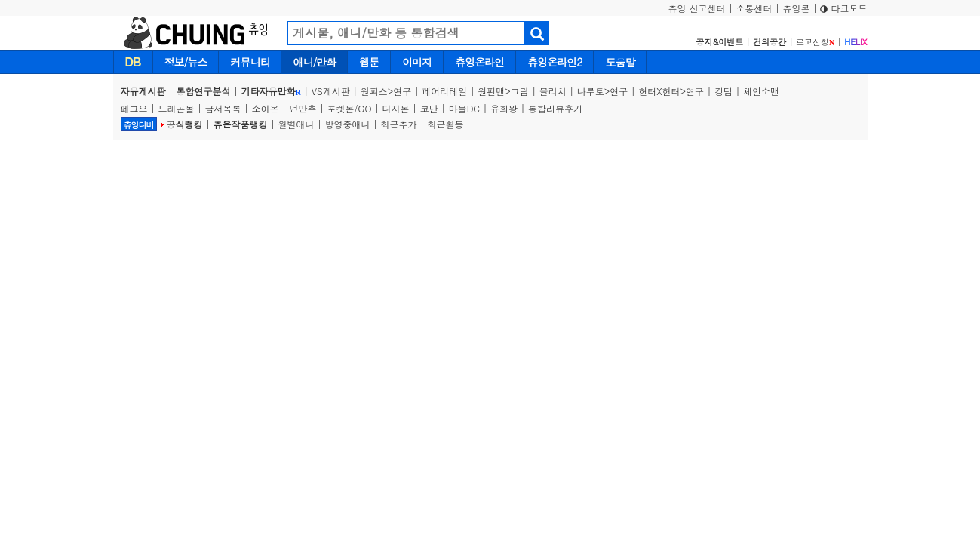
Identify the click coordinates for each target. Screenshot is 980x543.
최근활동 (446, 124)
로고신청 (815, 42)
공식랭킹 (185, 124)
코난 (429, 108)
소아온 (266, 108)
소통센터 (754, 8)
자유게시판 (143, 91)
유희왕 (504, 108)
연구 (402, 91)
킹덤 (723, 91)
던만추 (303, 108)
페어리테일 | (450, 91)
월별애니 (296, 124)
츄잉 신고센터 (696, 8)
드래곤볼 (177, 108)
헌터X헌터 (659, 91)
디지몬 (396, 108)
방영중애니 (348, 124)
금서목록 (223, 108)
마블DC (464, 108)
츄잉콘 (796, 8)
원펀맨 (491, 91)
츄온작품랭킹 (241, 124)
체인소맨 (761, 91)
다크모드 (843, 8)
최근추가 (399, 124)
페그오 (134, 108)
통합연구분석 (204, 91)
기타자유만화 (271, 91)
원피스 (374, 91)
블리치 (553, 91)
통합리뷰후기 (555, 108)
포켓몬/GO (350, 108)
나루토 (591, 91)
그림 (520, 91)
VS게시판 (331, 91)
